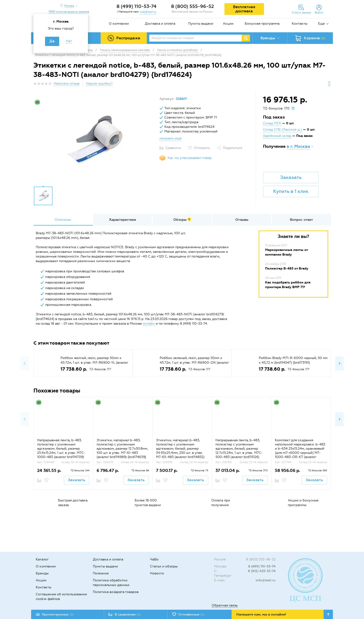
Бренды (42, 573)
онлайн (149, 324)
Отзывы (242, 220)
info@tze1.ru (266, 580)
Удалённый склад (277, 136)
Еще (321, 24)
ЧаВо (154, 559)
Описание (63, 220)
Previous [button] (25, 363)
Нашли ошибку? (99, 84)
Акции (228, 24)
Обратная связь (225, 605)
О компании (119, 24)
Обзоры (182, 220)
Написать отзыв (67, 84)
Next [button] (339, 363)
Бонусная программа (262, 24)
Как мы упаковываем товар (190, 158)
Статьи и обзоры (164, 566)
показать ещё (171, 138)
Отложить (202, 148)
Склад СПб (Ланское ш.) (283, 130)
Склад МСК (272, 123)
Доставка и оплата (160, 24)
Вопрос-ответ (301, 220)
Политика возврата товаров (116, 592)
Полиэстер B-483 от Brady (287, 268)
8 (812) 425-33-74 (262, 571)
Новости (157, 573)
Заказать (291, 177)
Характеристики (123, 220)
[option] (95, 140)
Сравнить (173, 148)
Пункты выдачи (201, 24)
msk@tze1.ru (148, 12)
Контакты (300, 24)
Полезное (101, 573)
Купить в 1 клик (291, 191)
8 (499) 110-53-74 (136, 6)
